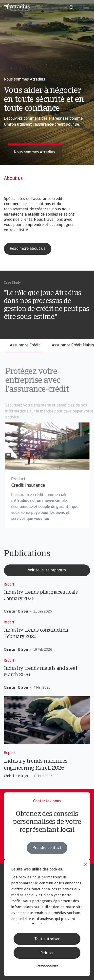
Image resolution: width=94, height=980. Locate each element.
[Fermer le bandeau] (85, 865)
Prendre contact (47, 848)
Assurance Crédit (25, 345)
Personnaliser (47, 966)
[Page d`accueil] (17, 7)
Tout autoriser (47, 939)
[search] (72, 7)
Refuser (47, 953)
